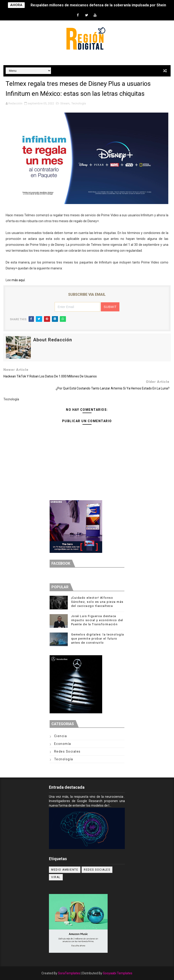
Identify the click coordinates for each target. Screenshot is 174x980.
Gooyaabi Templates (118, 973)
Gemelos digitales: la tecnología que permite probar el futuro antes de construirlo (98, 639)
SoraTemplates (69, 973)
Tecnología (79, 103)
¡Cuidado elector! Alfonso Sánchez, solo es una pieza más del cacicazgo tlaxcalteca (97, 602)
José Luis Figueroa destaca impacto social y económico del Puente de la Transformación (97, 620)
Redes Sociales (67, 751)
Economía (63, 744)
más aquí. (18, 280)
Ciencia (61, 736)
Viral (56, 877)
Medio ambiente (65, 870)
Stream (65, 103)
